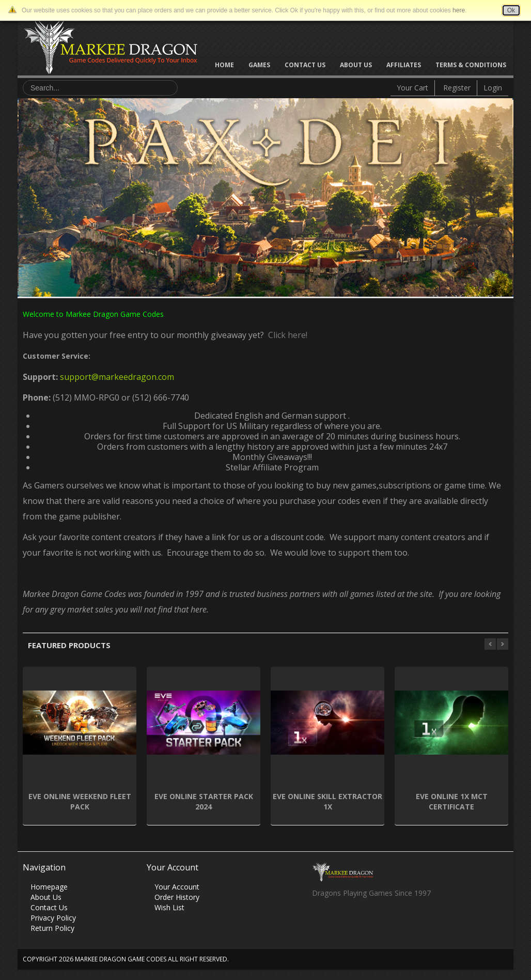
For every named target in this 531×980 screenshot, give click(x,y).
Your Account (177, 887)
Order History (177, 897)
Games (259, 65)
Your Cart (412, 88)
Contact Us (305, 65)
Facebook (319, 921)
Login (493, 88)
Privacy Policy (53, 918)
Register (457, 88)
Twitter (340, 921)
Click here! (286, 335)
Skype (360, 921)
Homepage (49, 887)
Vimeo (380, 921)
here (459, 10)
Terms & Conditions (471, 65)
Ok (511, 10)
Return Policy (52, 928)
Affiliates (404, 65)
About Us (356, 65)
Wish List (169, 907)
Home (224, 65)
